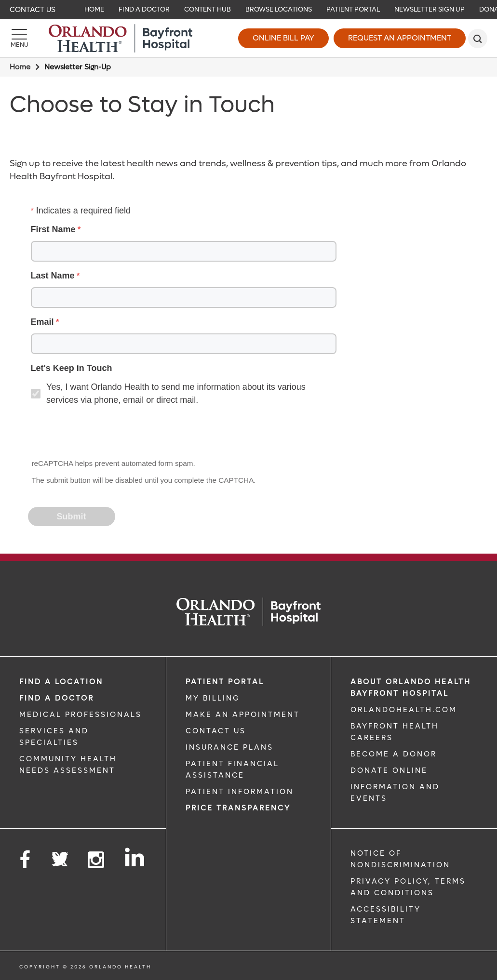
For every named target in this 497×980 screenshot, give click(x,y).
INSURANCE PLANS (229, 747)
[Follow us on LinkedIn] (135, 857)
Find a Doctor (57, 698)
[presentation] (102, 433)
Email (42, 322)
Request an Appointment (400, 38)
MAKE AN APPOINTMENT (243, 715)
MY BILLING (213, 698)
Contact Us (33, 10)
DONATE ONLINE (389, 770)
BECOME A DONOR (394, 754)
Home (20, 67)
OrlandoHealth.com (404, 710)
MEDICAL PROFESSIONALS (81, 715)
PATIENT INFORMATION (240, 792)
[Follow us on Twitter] (60, 856)
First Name (53, 229)
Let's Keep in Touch (72, 368)
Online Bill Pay (283, 38)
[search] (478, 39)
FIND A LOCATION (61, 682)
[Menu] (19, 39)
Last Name (53, 276)
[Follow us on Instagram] (97, 860)
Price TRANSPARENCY (238, 808)
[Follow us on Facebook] (26, 860)
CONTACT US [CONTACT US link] (216, 731)
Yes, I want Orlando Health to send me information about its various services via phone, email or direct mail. (176, 393)
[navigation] (248, 10)
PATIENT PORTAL (225, 682)
